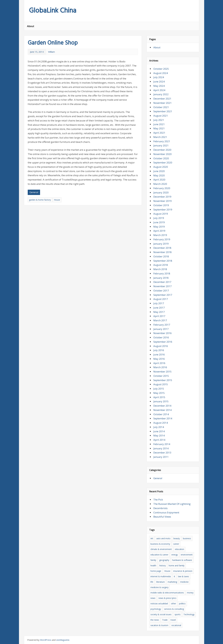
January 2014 (161, 448)
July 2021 (159, 120)
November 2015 (162, 372)
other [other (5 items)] (174, 603)
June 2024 (159, 82)
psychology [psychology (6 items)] (156, 609)
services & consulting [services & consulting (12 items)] (174, 609)
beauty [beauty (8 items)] (177, 538)
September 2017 (163, 295)
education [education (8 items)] (179, 549)
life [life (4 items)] (152, 582)
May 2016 (159, 359)
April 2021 (159, 133)
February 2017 (162, 325)
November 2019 (162, 201)
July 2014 (159, 427)
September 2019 (163, 210)
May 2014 (159, 435)
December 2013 (162, 453)
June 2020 (159, 171)
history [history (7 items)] (163, 566)
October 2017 (161, 291)
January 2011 (161, 457)
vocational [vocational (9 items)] (176, 625)
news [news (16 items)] (153, 598)
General (34, 192)
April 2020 (159, 180)
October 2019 (161, 205)
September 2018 (163, 261)
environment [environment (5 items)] (187, 555)
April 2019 (159, 231)
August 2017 (161, 299)
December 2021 (162, 99)
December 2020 (162, 150)
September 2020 (163, 163)
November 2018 (162, 252)
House (57, 200)
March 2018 (160, 269)
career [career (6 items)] (176, 544)
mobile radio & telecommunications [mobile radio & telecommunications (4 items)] (167, 593)
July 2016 (159, 350)
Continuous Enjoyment (166, 512)
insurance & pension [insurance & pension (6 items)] (183, 571)
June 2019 (159, 222)
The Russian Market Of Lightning (172, 504)
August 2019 (161, 214)
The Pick (158, 500)
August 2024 (161, 73)
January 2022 (161, 94)
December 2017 (162, 282)
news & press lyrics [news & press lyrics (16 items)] (167, 598)
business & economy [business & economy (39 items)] (160, 544)
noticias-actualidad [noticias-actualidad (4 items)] (159, 603)
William (51, 52)
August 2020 (161, 167)
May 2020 (159, 175)
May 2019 (159, 227)
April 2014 (159, 440)
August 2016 (161, 346)
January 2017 (161, 329)
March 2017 (160, 320)
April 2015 (159, 397)
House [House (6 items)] (167, 571)
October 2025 (161, 69)
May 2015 (159, 393)
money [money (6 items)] (190, 593)
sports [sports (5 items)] (178, 614)
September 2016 (163, 342)
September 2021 (163, 111)
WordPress (46, 640)
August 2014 (161, 423)
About (31, 26)
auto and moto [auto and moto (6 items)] (163, 538)
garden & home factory (40, 200)
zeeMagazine (63, 640)
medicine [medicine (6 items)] (184, 582)
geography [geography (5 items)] (164, 560)
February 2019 (162, 239)
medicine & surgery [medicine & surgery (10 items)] (159, 587)
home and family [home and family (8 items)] (177, 566)
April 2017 (159, 316)
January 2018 (161, 278)
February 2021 (162, 141)
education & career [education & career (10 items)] (159, 555)
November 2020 (162, 154)
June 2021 (159, 124)
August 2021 (161, 116)
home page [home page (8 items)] (156, 571)
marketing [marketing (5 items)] (172, 582)
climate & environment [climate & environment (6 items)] (161, 549)
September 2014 (163, 418)
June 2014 (159, 431)
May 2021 (159, 128)
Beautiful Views (162, 517)
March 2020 (160, 184)
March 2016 (160, 367)
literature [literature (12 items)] (161, 582)
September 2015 (163, 380)
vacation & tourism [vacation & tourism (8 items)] (159, 625)
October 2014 (161, 414)
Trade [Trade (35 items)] (165, 620)
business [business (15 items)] (187, 538)
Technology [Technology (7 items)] (189, 614)
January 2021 (161, 145)
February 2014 (162, 444)
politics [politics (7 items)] (182, 603)
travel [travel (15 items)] (173, 620)
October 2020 (161, 158)
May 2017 (159, 312)
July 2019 (159, 218)
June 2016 (159, 354)
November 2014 (162, 410)
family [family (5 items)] (153, 560)
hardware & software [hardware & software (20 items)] (182, 560)
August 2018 (161, 265)
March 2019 (160, 235)
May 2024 (159, 86)
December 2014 (162, 406)
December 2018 (162, 248)
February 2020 (162, 188)
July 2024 (159, 77)
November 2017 (162, 286)
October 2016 (161, 337)
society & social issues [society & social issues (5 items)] (161, 614)
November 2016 (162, 333)
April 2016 (159, 363)
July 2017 (159, 303)
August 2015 (161, 384)
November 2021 (162, 103)
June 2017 (159, 308)
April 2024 (159, 90)
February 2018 (162, 273)
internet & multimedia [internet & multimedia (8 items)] (161, 576)
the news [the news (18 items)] (155, 620)
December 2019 (162, 197)
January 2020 (161, 192)
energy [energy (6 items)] (175, 555)
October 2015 (161, 376)
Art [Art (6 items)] (152, 538)
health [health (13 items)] (153, 566)
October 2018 (161, 256)
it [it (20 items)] (174, 576)
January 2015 (161, 401)
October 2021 (161, 107)
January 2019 (161, 244)
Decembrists (160, 508)
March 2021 (160, 137)
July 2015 (159, 389)
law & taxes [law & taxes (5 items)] (184, 576)
